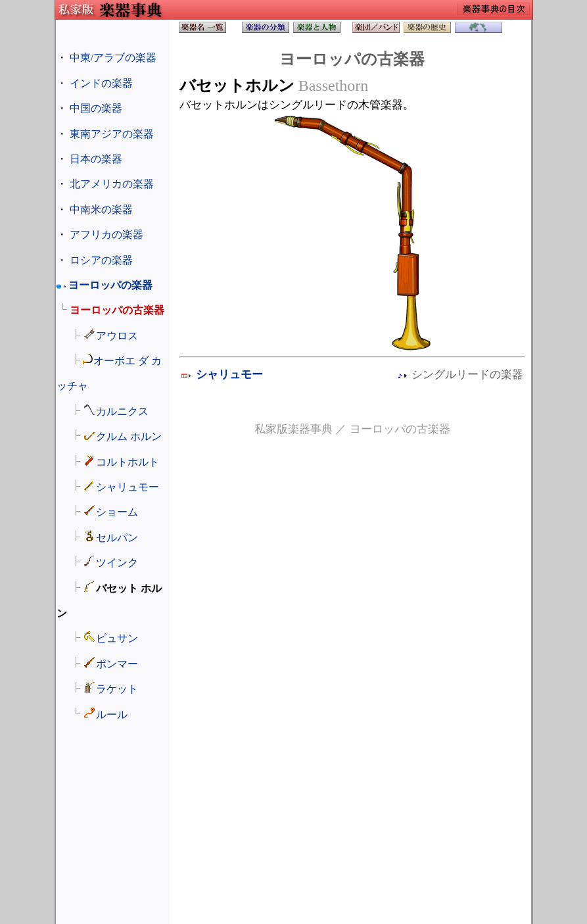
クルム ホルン (129, 436)
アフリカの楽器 (106, 234)
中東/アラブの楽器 (113, 58)
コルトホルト (128, 462)
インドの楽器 (101, 83)
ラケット (117, 689)
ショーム (117, 512)
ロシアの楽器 (101, 260)
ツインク (117, 563)
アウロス (117, 336)
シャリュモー (128, 487)
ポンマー (117, 664)
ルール (112, 715)
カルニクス (122, 411)
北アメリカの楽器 (112, 184)
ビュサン (117, 638)
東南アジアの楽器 (112, 134)
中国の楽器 (96, 108)
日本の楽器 (96, 159)
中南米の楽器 (101, 209)
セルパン (117, 538)
